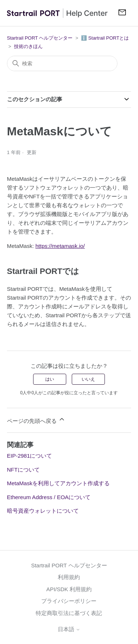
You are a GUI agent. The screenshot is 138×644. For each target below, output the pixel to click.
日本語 (69, 629)
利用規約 (69, 577)
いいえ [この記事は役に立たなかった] (88, 379)
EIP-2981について (30, 456)
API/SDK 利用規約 (69, 589)
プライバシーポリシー (69, 601)
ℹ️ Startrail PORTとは (105, 38)
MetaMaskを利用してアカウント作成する (58, 483)
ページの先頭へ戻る (36, 420)
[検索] (62, 63)
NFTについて (23, 470)
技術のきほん (28, 46)
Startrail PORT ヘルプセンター (40, 38)
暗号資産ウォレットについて (43, 511)
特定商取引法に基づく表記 (69, 613)
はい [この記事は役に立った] (50, 379)
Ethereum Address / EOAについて (49, 497)
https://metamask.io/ (60, 246)
